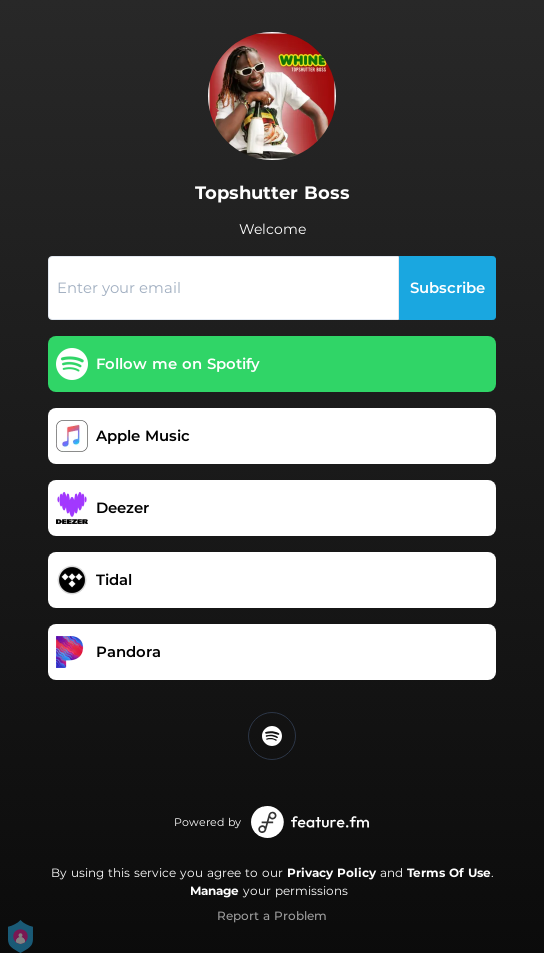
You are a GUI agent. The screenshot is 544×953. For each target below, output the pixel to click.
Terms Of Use (449, 872)
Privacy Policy (331, 872)
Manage (214, 890)
